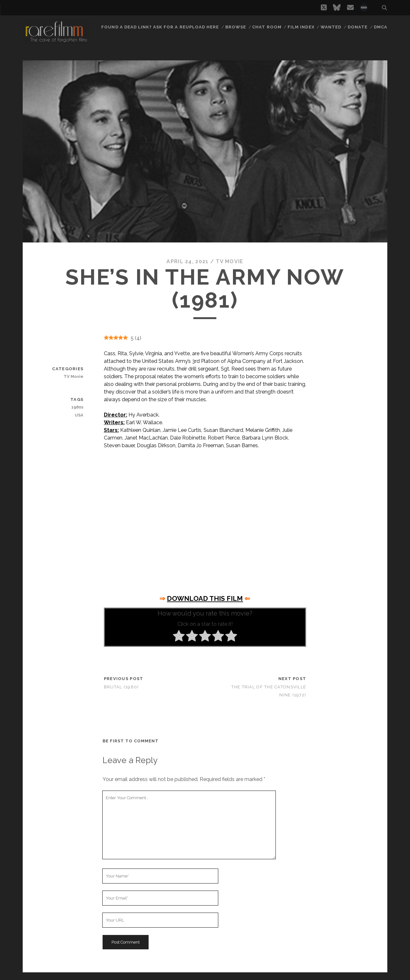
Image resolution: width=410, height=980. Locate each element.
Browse (236, 27)
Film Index (301, 27)
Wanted (331, 27)
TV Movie (229, 261)
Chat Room (267, 27)
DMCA (381, 27)
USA (79, 415)
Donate (358, 27)
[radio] (179, 637)
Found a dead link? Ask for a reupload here (160, 27)
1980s (77, 407)
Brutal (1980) (121, 687)
